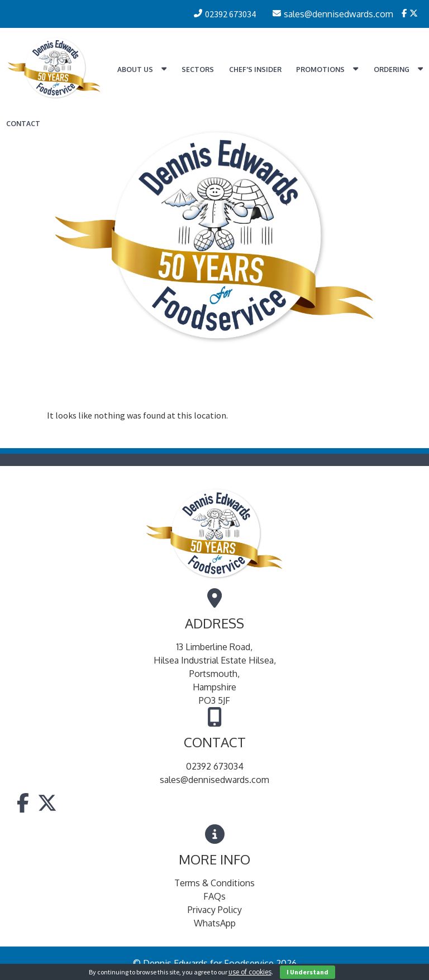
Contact (23, 124)
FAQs (214, 896)
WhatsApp (215, 923)
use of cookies (250, 972)
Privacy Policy (215, 910)
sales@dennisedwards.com (214, 780)
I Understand (308, 972)
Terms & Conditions (214, 883)
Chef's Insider (255, 69)
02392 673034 (215, 766)
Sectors (198, 69)
